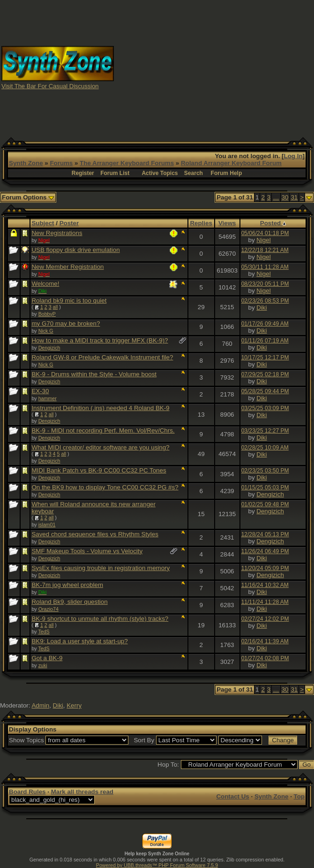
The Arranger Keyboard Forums (127, 163)
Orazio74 (49, 609)
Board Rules (27, 792)
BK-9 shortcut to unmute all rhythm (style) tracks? (100, 619)
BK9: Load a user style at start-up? (79, 641)
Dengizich (49, 348)
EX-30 (40, 391)
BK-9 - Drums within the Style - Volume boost (94, 374)
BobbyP (47, 314)
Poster (69, 223)
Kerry (74, 705)
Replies (201, 223)
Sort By (144, 740)
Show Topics (26, 740)
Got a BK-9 (47, 658)
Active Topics (160, 173)
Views (227, 223)
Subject (43, 223)
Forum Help (227, 173)
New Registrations (57, 233)
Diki (262, 308)
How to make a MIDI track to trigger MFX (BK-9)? (100, 340)
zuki (43, 665)
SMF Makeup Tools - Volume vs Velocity (87, 551)
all (56, 307)
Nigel (263, 240)
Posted (273, 223)
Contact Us (232, 796)
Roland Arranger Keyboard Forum (231, 163)
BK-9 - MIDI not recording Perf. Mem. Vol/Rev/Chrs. (103, 430)
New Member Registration (67, 267)
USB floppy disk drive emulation (75, 250)
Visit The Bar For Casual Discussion (50, 86)
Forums (61, 163)
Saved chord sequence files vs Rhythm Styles (95, 534)
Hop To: (168, 765)
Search (194, 173)
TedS (44, 632)
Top (299, 796)
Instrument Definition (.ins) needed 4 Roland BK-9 (100, 408)
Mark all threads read (82, 792)
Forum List (115, 173)
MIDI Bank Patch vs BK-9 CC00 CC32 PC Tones (99, 470)
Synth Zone (26, 163)
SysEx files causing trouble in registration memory (101, 568)
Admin (40, 705)
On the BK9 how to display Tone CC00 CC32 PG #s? (105, 487)
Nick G (46, 331)
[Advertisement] (214, 67)
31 (294, 197)
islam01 (47, 525)
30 (285, 197)
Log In (293, 156)
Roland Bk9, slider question (69, 602)
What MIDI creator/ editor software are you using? (100, 447)
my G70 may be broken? (66, 324)
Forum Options (28, 197)
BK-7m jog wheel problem (67, 585)
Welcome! (45, 284)
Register (83, 173)
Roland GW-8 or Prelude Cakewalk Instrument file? (102, 357)
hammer (48, 398)
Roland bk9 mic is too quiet (69, 301)
